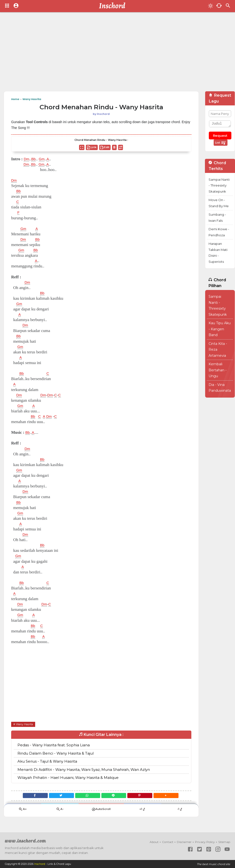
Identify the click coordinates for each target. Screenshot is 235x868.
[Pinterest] (143, 796)
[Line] (115, 796)
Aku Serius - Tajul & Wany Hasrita (47, 762)
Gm (44, 159)
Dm (27, 159)
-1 (180, 811)
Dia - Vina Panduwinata (220, 388)
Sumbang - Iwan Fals (217, 217)
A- (60, 811)
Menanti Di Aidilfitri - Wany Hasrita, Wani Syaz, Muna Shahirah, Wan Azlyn (84, 770)
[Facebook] (30, 796)
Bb (35, 159)
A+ (23, 811)
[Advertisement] (104, 53)
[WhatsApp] (86, 796)
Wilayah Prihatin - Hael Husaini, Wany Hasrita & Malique (68, 778)
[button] (171, 796)
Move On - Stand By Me (219, 203)
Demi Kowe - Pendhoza (219, 232)
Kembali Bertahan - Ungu (218, 370)
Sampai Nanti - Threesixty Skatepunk (219, 185)
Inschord (40, 864)
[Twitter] (58, 796)
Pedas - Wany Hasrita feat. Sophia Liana (54, 745)
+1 (142, 811)
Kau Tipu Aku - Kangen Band (220, 329)
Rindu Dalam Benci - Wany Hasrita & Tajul (56, 753)
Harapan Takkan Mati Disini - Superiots (218, 253)
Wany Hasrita (26, 724)
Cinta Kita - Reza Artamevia (218, 350)
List (221, 143)
